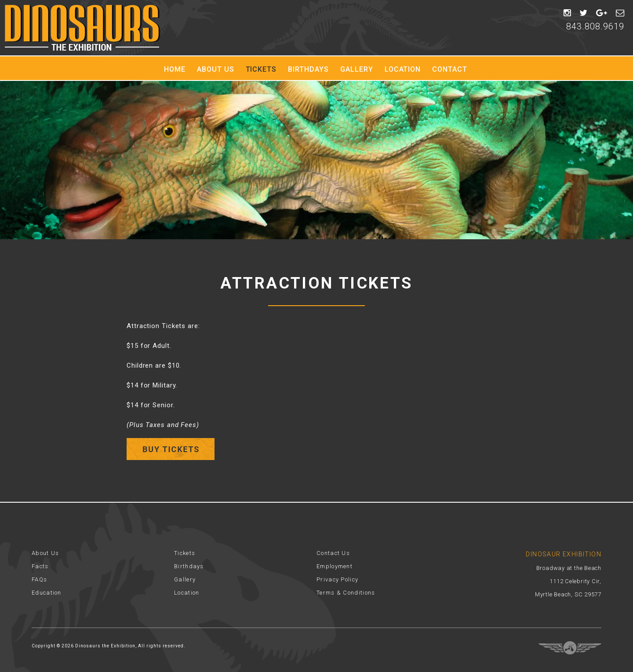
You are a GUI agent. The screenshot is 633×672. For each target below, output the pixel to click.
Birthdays (308, 69)
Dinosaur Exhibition (82, 28)
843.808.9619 (595, 26)
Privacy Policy (337, 579)
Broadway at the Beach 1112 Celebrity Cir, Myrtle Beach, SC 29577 (568, 581)
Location (403, 69)
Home (175, 69)
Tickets (261, 69)
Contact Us (333, 553)
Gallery (357, 69)
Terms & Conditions (346, 593)
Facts (40, 566)
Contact (450, 69)
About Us (216, 69)
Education (47, 593)
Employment (335, 566)
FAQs (39, 579)
